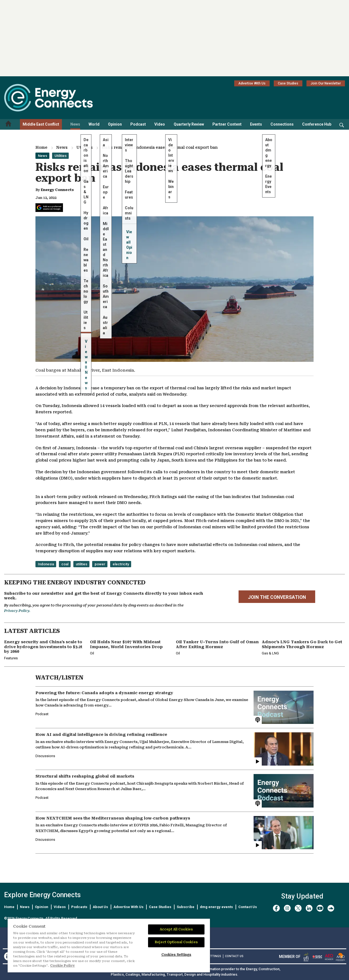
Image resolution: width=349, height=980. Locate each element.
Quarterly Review (189, 124)
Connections (282, 124)
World (94, 124)
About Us (100, 907)
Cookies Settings (176, 955)
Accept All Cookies (176, 929)
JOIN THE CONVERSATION (277, 597)
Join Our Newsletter (326, 83)
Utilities (85, 147)
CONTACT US (234, 956)
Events (256, 124)
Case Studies (288, 83)
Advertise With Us (252, 83)
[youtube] (320, 908)
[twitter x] (298, 908)
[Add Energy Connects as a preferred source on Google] (49, 208)
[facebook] (276, 908)
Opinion (115, 124)
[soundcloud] (331, 908)
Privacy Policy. (17, 611)
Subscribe (186, 907)
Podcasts (79, 907)
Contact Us (248, 907)
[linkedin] (309, 908)
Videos (60, 907)
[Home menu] (8, 124)
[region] (109, 946)
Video (160, 124)
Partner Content (227, 124)
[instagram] (287, 908)
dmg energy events (216, 907)
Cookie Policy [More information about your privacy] (63, 966)
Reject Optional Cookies (176, 942)
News (75, 124)
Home (41, 147)
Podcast (138, 124)
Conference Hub (317, 124)
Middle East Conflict (41, 124)
